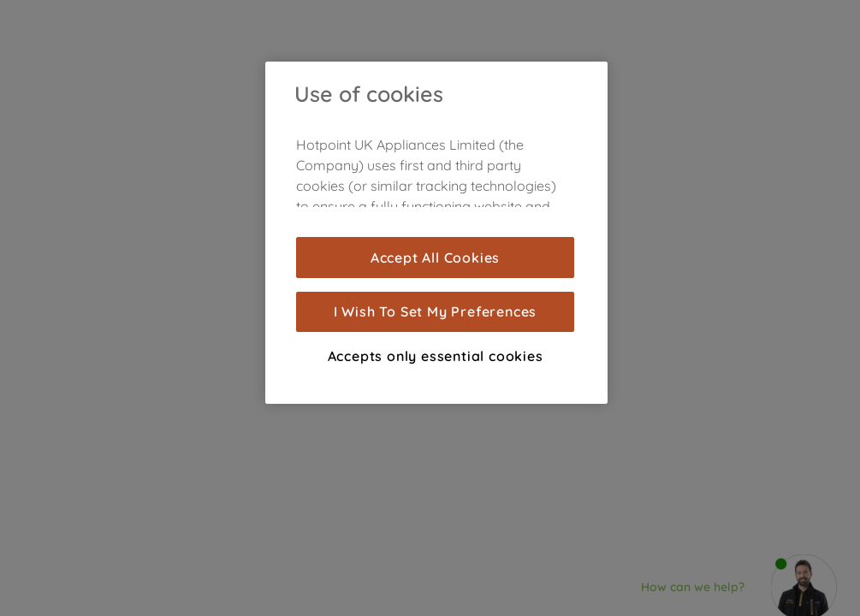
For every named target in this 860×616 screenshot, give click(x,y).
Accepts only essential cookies (436, 356)
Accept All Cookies (435, 258)
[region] (436, 233)
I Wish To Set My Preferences (435, 311)
